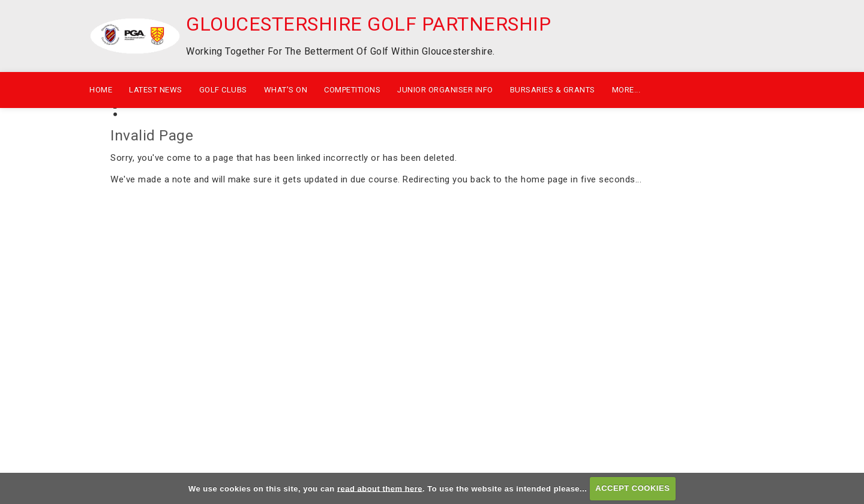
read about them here (380, 488)
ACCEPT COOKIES (632, 488)
